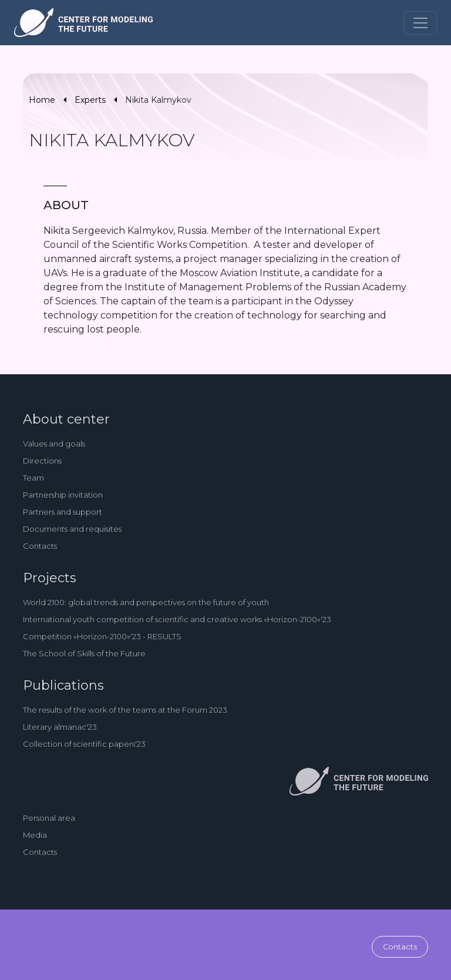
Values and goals (54, 444)
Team (33, 478)
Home (42, 100)
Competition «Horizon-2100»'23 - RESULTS (102, 636)
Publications (63, 685)
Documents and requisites (72, 529)
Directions (42, 461)
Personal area (49, 818)
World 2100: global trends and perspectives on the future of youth (146, 602)
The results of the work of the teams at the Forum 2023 (125, 710)
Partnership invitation (63, 495)
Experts (90, 100)
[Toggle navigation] (420, 23)
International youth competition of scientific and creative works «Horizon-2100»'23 (177, 619)
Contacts (40, 546)
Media (35, 835)
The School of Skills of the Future (84, 653)
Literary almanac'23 (60, 727)
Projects (50, 578)
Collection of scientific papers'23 (84, 744)
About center (66, 419)
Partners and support (63, 512)
